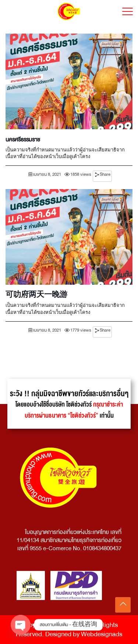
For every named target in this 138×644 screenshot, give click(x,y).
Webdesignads (102, 634)
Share (105, 174)
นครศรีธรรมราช (23, 140)
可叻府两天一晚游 (36, 295)
